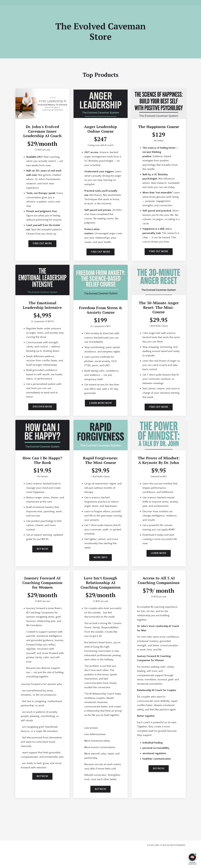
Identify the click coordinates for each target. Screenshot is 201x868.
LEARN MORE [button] (159, 560)
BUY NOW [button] (42, 556)
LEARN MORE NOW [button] (100, 409)
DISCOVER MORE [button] (42, 413)
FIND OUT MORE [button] (42, 245)
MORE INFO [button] (100, 565)
